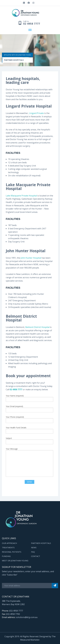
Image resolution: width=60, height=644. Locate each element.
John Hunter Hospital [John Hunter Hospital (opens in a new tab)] (31, 258)
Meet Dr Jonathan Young (15, 561)
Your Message (29, 462)
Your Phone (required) (29, 419)
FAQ (33, 552)
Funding (6, 556)
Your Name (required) (29, 398)
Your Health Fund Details (29, 430)
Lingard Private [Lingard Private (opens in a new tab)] (37, 113)
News (34, 547)
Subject (29, 441)
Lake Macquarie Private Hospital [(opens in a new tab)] (21, 196)
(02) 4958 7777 (16, 611)
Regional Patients (12, 552)
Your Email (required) (29, 409)
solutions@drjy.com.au (27, 617)
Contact (36, 556)
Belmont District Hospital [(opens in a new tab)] (37, 327)
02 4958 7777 (32, 24)
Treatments (8, 547)
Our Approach (9, 543)
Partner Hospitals (41, 543)
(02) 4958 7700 (13, 614)
